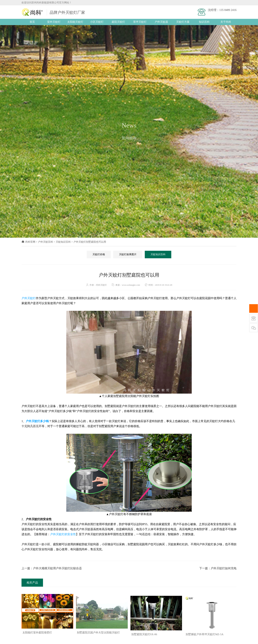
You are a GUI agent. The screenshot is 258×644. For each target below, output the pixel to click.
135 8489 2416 (228, 10)
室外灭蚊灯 (54, 22)
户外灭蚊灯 (29, 298)
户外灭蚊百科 (46, 242)
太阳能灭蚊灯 (75, 22)
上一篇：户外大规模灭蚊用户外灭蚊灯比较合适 (52, 568)
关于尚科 (226, 22)
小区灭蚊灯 (97, 22)
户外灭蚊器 (161, 22)
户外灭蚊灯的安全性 (63, 534)
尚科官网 (28, 242)
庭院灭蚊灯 (118, 22)
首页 (32, 22)
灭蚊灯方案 (183, 22)
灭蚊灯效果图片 (128, 254)
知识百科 (204, 22)
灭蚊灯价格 (99, 254)
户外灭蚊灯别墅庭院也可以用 (90, 242)
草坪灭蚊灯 (140, 22)
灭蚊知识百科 (63, 242)
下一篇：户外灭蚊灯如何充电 (218, 568)
